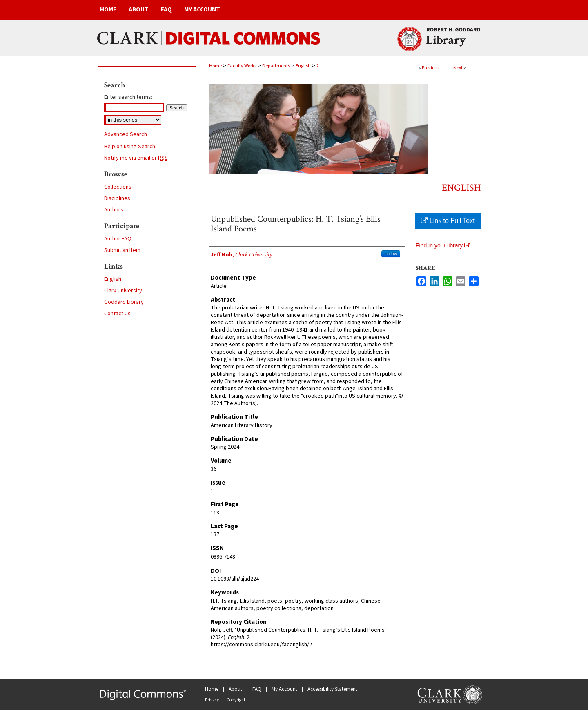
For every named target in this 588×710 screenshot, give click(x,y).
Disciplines (117, 198)
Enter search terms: (128, 97)
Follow (391, 254)
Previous (431, 68)
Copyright (236, 700)
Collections (118, 187)
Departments (276, 66)
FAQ (257, 689)
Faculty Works (242, 66)
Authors (114, 210)
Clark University (123, 291)
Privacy (212, 700)
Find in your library (443, 245)
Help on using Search (130, 147)
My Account (284, 689)
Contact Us (117, 314)
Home (215, 66)
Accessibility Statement (332, 689)
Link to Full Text (448, 221)
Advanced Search (126, 134)
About (235, 689)
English (303, 66)
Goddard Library (124, 302)
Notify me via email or (136, 158)
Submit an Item (122, 250)
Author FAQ (118, 239)
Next (458, 68)
